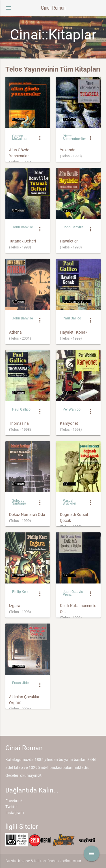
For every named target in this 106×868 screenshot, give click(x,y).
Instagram (15, 813)
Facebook (14, 801)
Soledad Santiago (19, 502)
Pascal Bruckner (69, 502)
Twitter (12, 807)
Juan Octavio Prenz (73, 593)
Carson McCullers (20, 138)
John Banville (22, 227)
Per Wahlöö (72, 409)
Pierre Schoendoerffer (74, 138)
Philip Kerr (20, 592)
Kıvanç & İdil (29, 861)
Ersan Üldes (21, 683)
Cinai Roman (53, 8)
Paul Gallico (72, 318)
